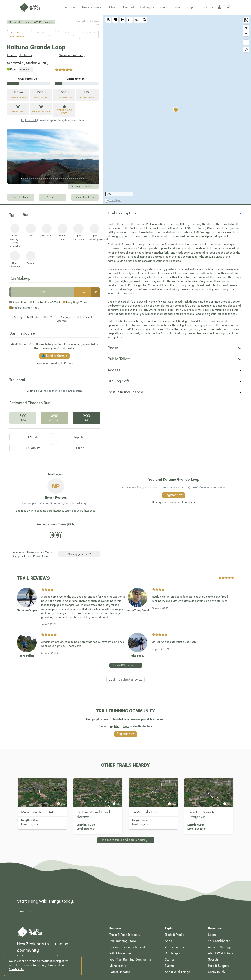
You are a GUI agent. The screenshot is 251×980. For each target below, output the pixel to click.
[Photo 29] (78, 178)
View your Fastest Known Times (30, 557)
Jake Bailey (138, 656)
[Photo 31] (82, 178)
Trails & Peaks (174, 935)
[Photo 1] (22, 178)
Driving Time (18, 112)
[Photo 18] (56, 178)
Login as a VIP (29, 121)
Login (212, 935)
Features (115, 929)
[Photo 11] (42, 178)
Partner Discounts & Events (128, 947)
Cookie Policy (17, 970)
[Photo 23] (66, 178)
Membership (118, 966)
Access (114, 370)
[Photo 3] (26, 178)
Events (169, 966)
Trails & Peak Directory (125, 935)
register (115, 727)
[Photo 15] (50, 178)
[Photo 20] (60, 178)
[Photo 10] (40, 178)
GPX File (31, 437)
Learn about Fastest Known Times (32, 553)
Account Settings (220, 947)
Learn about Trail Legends (80, 511)
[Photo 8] (36, 178)
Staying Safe (119, 381)
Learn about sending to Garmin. (55, 363)
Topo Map (78, 437)
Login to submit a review (125, 680)
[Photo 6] (32, 178)
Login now (190, 503)
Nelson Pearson (56, 498)
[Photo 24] (68, 178)
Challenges (172, 954)
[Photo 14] (48, 178)
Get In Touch (216, 972)
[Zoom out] (246, 33)
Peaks (113, 348)
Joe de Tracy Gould (138, 611)
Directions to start (64, 112)
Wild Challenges (120, 954)
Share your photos (84, 186)
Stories (170, 960)
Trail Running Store (123, 941)
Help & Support (218, 966)
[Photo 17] (54, 178)
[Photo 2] (24, 178)
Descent (64, 98)
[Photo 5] (30, 178)
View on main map (72, 55)
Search (213, 960)
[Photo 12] (44, 178)
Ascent (41, 98)
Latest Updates (120, 972)
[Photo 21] (62, 178)
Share (53, 197)
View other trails (85, 197)
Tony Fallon (27, 656)
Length (18, 98)
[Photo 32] (84, 178)
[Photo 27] (74, 178)
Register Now (174, 495)
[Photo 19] (58, 178)
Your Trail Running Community (130, 960)
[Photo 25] (70, 178)
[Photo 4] (28, 178)
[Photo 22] (64, 178)
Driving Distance (41, 112)
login (126, 727)
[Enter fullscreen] (246, 20)
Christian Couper (27, 611)
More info (26, 70)
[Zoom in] (246, 28)
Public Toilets (119, 359)
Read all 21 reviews (127, 665)
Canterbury (26, 55)
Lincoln (12, 55)
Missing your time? (79, 554)
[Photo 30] (80, 178)
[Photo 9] (38, 178)
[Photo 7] (34, 178)
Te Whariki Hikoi (146, 813)
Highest (87, 98)
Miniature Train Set (37, 813)
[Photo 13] (46, 178)
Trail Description (122, 214)
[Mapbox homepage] (113, 201)
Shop (168, 941)
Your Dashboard (219, 941)
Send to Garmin (55, 356)
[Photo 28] (76, 178)
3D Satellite (31, 448)
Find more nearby (126, 840)
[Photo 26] (72, 178)
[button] (70, 7)
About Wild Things (177, 972)
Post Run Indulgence (125, 392)
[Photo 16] (52, 178)
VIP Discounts (174, 947)
